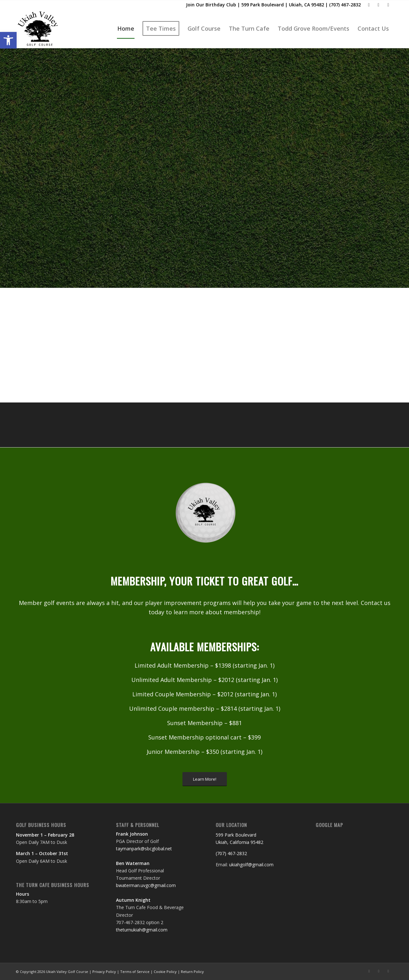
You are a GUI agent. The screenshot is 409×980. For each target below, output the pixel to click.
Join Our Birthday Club (211, 5)
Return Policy (192, 972)
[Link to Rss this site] (388, 5)
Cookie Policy (165, 972)
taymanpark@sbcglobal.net (144, 849)
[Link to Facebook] (369, 5)
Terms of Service (135, 972)
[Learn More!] (205, 779)
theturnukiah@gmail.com (142, 930)
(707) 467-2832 (345, 5)
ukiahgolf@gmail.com (251, 865)
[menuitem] (126, 28)
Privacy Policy (104, 972)
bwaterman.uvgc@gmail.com (146, 885)
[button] (8, 40)
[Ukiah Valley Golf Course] (39, 28)
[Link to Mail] (378, 5)
